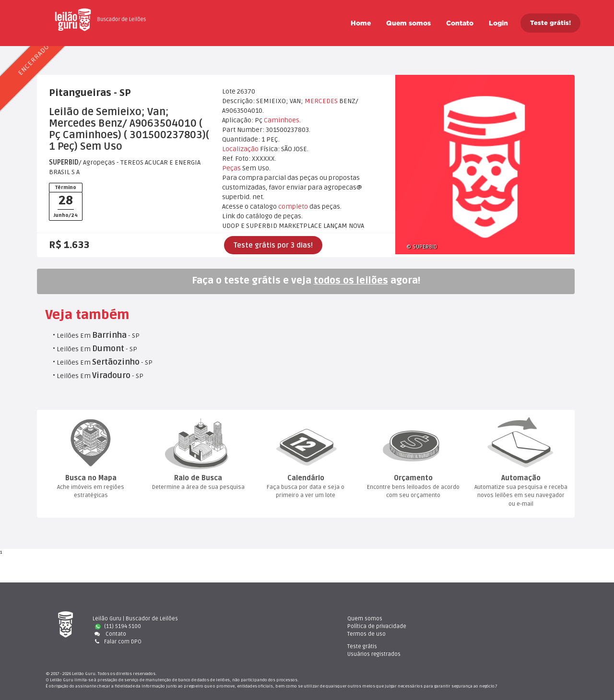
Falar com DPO (117, 641)
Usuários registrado (493, 626)
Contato (460, 23)
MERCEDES (321, 101)
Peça (231, 168)
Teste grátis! (550, 23)
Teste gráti (482, 619)
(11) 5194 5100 (118, 626)
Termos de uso (345, 634)
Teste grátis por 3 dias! (273, 245)
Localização (240, 149)
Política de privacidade (356, 626)
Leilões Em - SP (98, 336)
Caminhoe (282, 120)
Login (498, 23)
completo (293, 207)
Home (361, 23)
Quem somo (408, 23)
